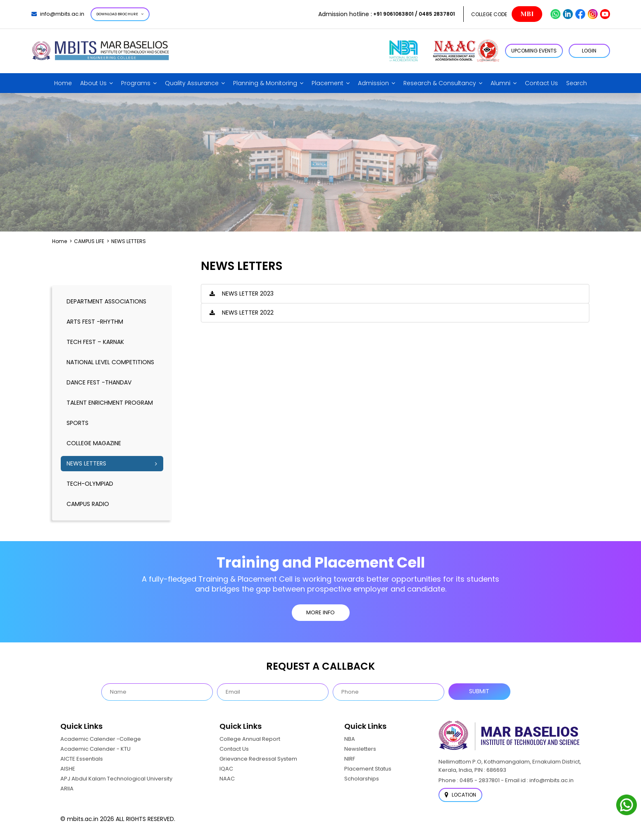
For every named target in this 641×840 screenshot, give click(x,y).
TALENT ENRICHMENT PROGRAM (110, 403)
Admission (373, 83)
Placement (328, 83)
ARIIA (67, 789)
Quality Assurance (192, 83)
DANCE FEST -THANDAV (99, 382)
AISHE (68, 769)
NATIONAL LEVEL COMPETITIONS (110, 362)
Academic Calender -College (101, 739)
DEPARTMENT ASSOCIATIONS (106, 301)
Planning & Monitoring (265, 83)
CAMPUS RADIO (88, 504)
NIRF (350, 759)
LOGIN (589, 51)
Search (577, 83)
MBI (527, 14)
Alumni (500, 83)
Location (460, 795)
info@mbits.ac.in (58, 14)
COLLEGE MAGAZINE (94, 443)
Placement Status (368, 769)
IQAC (226, 769)
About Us (93, 83)
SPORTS (77, 423)
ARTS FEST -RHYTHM (95, 322)
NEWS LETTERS (86, 463)
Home (63, 83)
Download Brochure (120, 14)
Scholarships (362, 779)
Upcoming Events (534, 51)
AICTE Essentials (82, 759)
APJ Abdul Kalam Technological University (116, 779)
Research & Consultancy (440, 83)
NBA (350, 739)
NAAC (227, 779)
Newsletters (360, 749)
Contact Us (541, 83)
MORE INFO (320, 612)
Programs (136, 83)
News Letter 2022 (248, 313)
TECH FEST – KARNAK (95, 342)
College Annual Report (250, 739)
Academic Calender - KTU (95, 749)
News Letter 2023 (248, 294)
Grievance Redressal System (258, 759)
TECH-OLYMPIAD (90, 484)
